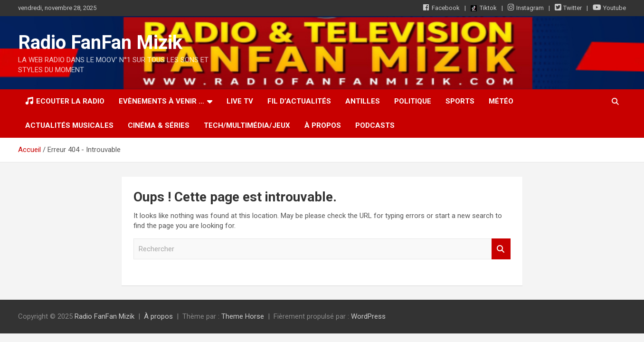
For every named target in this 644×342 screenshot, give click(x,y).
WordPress (368, 316)
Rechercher (501, 249)
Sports (460, 101)
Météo (501, 101)
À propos (323, 125)
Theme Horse (243, 316)
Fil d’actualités (299, 101)
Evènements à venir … (161, 101)
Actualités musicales (69, 125)
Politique (413, 101)
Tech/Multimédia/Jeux (247, 125)
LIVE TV (240, 101)
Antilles (363, 101)
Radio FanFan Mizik (100, 43)
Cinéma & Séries (159, 125)
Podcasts (375, 125)
